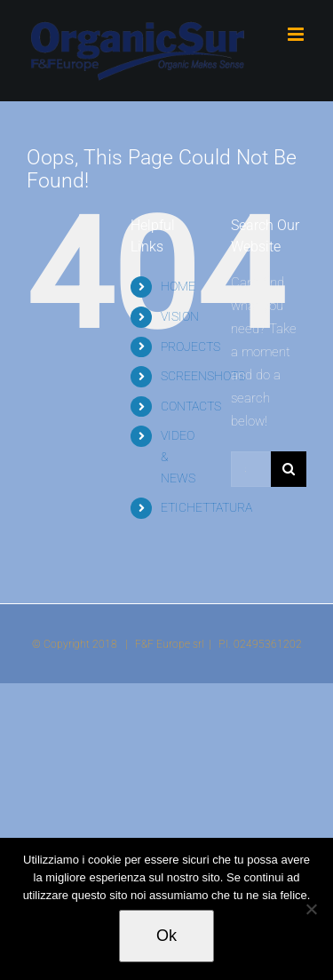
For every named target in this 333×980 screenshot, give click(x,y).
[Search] (289, 469)
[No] (311, 909)
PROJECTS (190, 347)
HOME (178, 286)
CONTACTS (191, 406)
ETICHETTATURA (206, 507)
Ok (166, 936)
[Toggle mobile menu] (297, 34)
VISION (180, 316)
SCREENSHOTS (203, 376)
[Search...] (251, 469)
